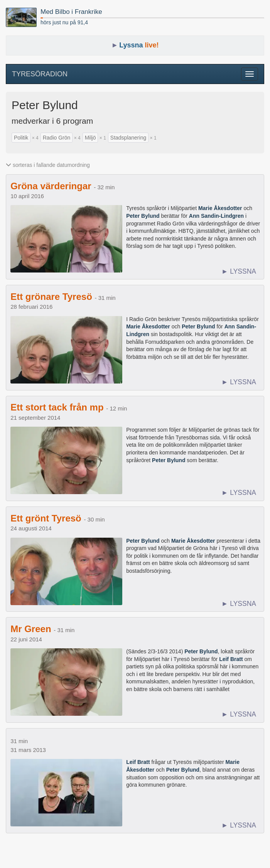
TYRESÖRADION (40, 74)
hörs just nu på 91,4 (64, 22)
